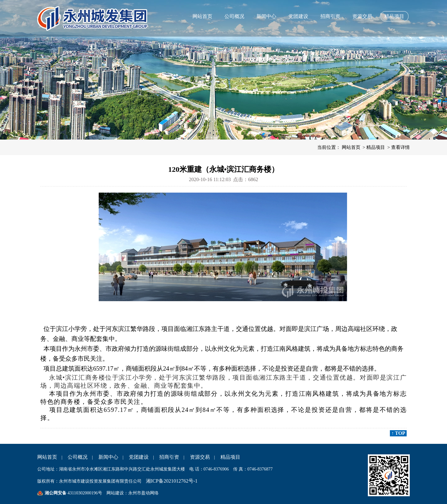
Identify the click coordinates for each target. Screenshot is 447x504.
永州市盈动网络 (143, 493)
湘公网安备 (56, 493)
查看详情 (400, 147)
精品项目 (394, 16)
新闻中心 (266, 16)
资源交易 (362, 16)
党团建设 (298, 16)
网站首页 (202, 16)
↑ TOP (398, 433)
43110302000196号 (84, 493)
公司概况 (234, 16)
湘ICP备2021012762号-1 (172, 481)
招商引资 (330, 16)
